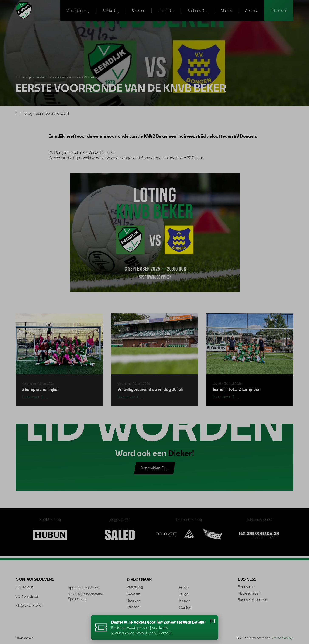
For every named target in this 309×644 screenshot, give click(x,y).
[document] (154, 322)
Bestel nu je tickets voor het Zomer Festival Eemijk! (159, 622)
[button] (212, 621)
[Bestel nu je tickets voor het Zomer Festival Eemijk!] (102, 627)
